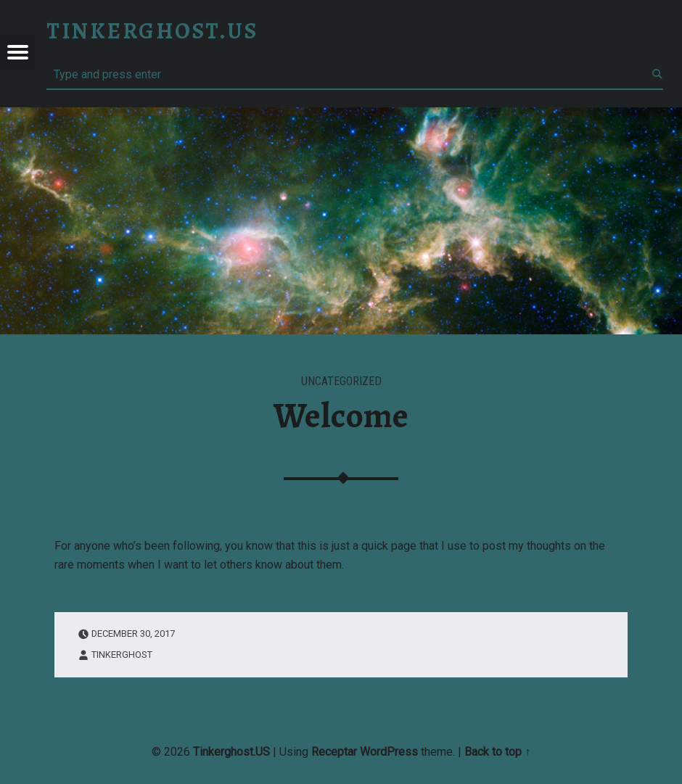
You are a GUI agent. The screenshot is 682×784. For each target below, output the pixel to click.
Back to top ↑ (497, 752)
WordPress (389, 752)
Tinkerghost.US (231, 752)
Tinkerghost (122, 655)
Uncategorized (341, 381)
